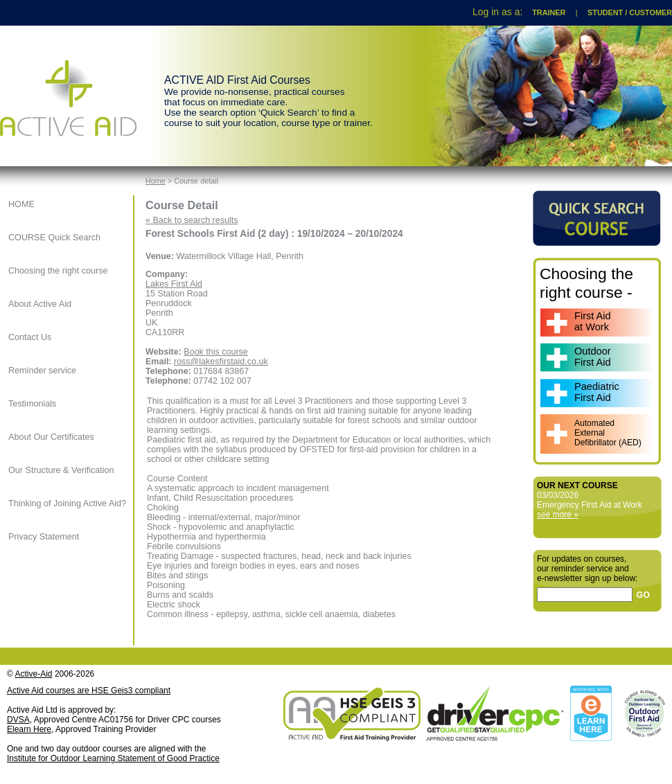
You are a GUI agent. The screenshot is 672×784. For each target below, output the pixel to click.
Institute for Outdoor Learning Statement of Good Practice (113, 758)
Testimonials (32, 404)
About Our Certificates (51, 437)
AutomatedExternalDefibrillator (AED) (608, 433)
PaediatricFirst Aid (597, 392)
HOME (21, 204)
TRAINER (549, 12)
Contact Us (30, 337)
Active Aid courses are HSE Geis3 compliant (89, 691)
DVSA (18, 720)
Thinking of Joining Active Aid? (67, 504)
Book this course (215, 352)
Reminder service (42, 371)
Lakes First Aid (174, 284)
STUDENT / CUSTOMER (630, 12)
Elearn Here (29, 729)
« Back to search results (192, 220)
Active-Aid (34, 674)
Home (156, 181)
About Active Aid (40, 304)
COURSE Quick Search (54, 238)
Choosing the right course (58, 271)
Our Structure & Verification (61, 470)
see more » (558, 515)
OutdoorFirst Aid (593, 357)
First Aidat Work (593, 321)
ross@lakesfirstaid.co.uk (221, 362)
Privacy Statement (44, 537)
